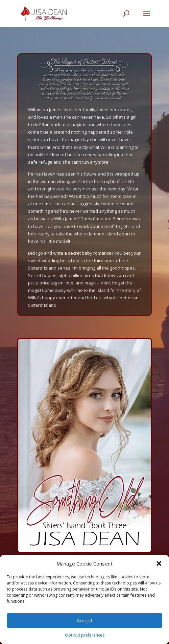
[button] (159, 563)
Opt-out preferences (85, 635)
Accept (85, 620)
